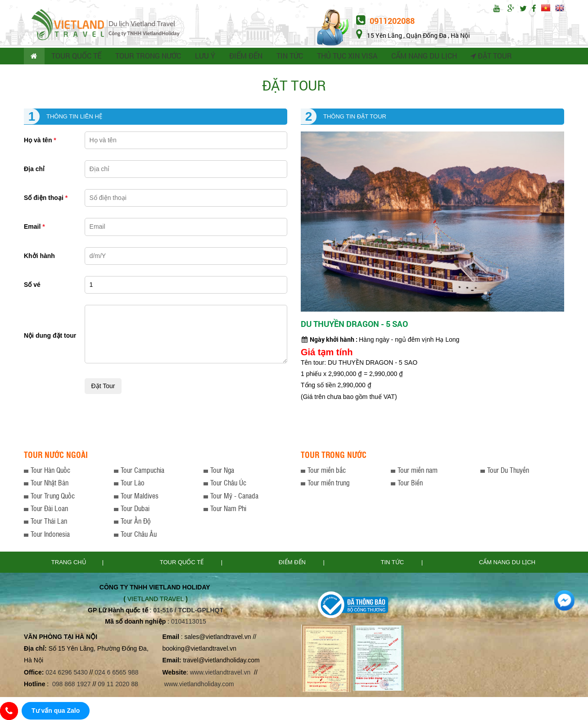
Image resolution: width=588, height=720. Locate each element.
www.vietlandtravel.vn (220, 674)
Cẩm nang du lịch (507, 564)
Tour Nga (222, 471)
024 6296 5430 (66, 674)
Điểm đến (293, 564)
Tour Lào (133, 484)
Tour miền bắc (327, 471)
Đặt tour (485, 57)
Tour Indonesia (50, 535)
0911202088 (385, 21)
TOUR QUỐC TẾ (77, 57)
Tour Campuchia (142, 471)
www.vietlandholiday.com (200, 685)
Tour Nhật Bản (50, 484)
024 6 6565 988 (116, 674)
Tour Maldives (140, 497)
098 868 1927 (72, 685)
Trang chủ (69, 564)
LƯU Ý (202, 57)
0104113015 (189, 623)
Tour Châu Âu (139, 535)
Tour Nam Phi (228, 509)
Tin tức (393, 564)
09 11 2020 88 (118, 685)
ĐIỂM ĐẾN (243, 57)
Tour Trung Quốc (53, 497)
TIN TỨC (287, 57)
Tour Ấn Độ (136, 523)
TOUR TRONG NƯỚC (147, 57)
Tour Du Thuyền (508, 471)
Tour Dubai (135, 509)
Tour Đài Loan (49, 509)
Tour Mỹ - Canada (234, 497)
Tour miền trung (328, 484)
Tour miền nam (418, 471)
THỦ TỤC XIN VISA (343, 57)
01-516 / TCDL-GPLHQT (188, 611)
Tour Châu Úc (228, 484)
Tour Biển (410, 484)
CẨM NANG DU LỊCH (419, 57)
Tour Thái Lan (49, 523)
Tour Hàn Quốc (50, 471)
